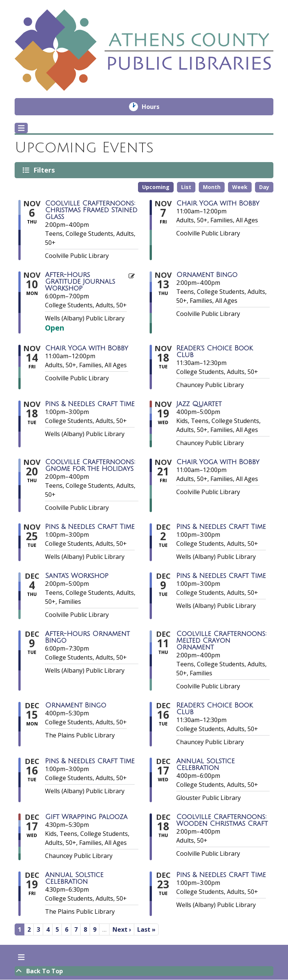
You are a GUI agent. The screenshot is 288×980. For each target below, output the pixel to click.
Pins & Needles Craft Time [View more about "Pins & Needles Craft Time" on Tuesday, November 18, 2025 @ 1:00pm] (90, 404)
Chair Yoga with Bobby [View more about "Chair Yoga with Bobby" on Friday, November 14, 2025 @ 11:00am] (87, 348)
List (186, 187)
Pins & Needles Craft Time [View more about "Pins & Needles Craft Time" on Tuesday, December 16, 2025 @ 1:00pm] (90, 761)
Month (212, 187)
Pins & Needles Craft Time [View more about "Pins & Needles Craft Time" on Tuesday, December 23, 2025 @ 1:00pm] (221, 875)
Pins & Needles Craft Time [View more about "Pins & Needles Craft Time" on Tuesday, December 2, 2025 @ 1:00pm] (221, 527)
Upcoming (156, 187)
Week (240, 187)
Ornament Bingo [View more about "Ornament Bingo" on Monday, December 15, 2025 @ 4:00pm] (76, 705)
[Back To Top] (144, 971)
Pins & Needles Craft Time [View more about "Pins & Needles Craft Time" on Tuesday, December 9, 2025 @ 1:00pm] (221, 576)
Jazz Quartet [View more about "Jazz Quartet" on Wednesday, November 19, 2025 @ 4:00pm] (199, 404)
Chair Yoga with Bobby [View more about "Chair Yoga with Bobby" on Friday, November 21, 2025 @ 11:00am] (218, 462)
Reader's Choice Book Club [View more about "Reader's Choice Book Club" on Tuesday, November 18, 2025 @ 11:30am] (214, 351)
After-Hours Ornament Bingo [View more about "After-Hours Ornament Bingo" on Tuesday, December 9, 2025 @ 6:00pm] (87, 637)
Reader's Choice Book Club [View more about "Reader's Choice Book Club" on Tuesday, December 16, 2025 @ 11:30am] (214, 709)
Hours (156, 107)
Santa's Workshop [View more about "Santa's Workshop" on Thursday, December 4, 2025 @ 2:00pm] (77, 576)
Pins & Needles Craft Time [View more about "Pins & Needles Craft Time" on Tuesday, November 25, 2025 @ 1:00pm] (90, 527)
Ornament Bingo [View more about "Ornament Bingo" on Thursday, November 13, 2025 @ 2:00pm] (207, 275)
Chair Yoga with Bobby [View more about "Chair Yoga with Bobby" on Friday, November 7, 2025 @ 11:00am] (218, 203)
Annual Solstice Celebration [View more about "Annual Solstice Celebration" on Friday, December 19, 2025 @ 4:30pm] (74, 878)
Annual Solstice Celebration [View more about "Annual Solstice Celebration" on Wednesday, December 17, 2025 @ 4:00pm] (205, 764)
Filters (45, 170)
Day (264, 187)
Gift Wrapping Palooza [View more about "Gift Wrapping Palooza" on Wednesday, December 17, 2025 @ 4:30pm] (86, 817)
